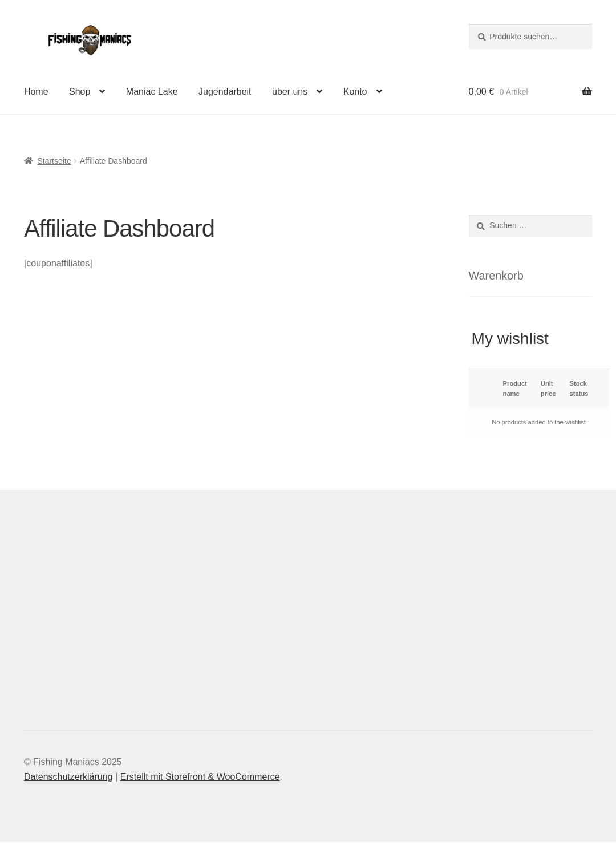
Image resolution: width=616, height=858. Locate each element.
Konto (355, 92)
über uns (290, 92)
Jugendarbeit (225, 92)
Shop (80, 92)
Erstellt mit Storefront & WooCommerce (200, 777)
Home (36, 92)
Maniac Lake (152, 92)
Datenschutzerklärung (68, 777)
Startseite (54, 161)
